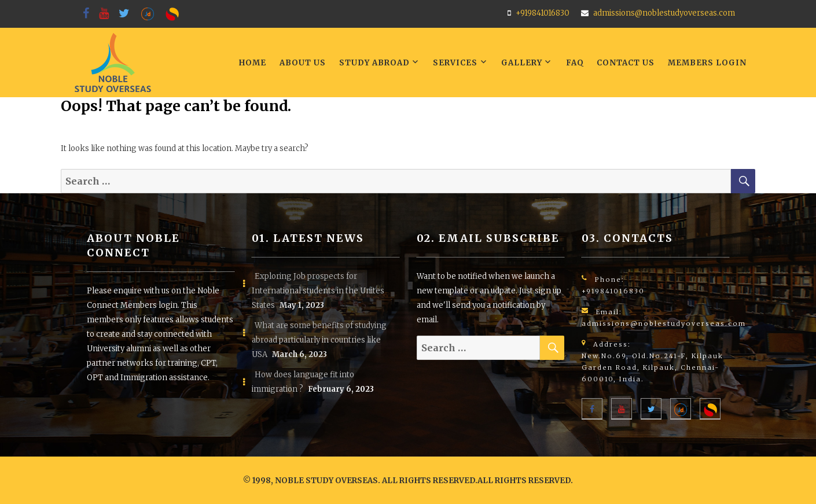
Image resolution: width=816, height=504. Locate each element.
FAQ (575, 63)
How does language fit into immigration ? (303, 382)
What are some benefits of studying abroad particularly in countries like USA (319, 340)
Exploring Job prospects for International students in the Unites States (318, 291)
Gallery (522, 63)
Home (253, 63)
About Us (303, 63)
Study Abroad (374, 63)
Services (455, 63)
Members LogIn (707, 63)
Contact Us (626, 63)
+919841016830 (543, 13)
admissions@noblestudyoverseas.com (664, 13)
